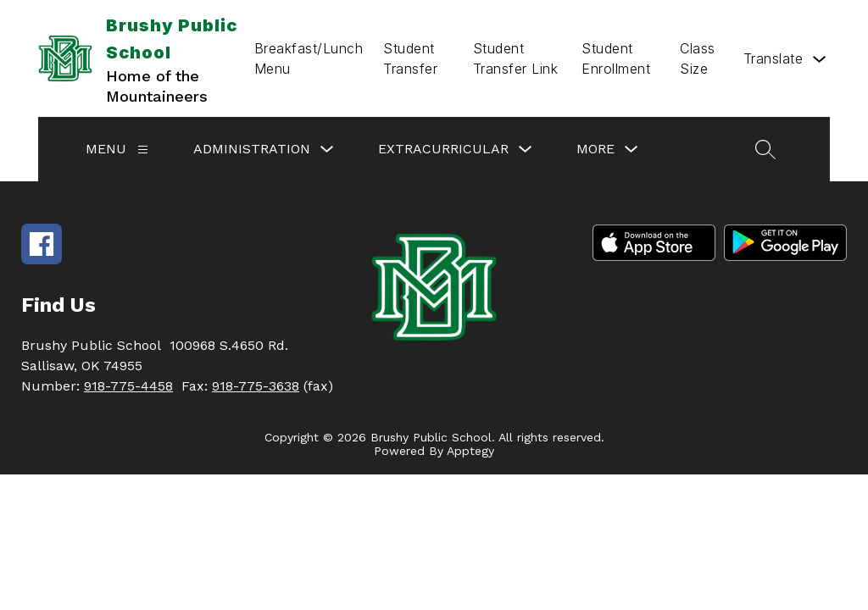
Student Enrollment (616, 58)
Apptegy (470, 451)
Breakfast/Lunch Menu (309, 58)
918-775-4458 (128, 386)
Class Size (698, 58)
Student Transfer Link (516, 58)
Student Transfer (410, 58)
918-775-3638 (256, 386)
